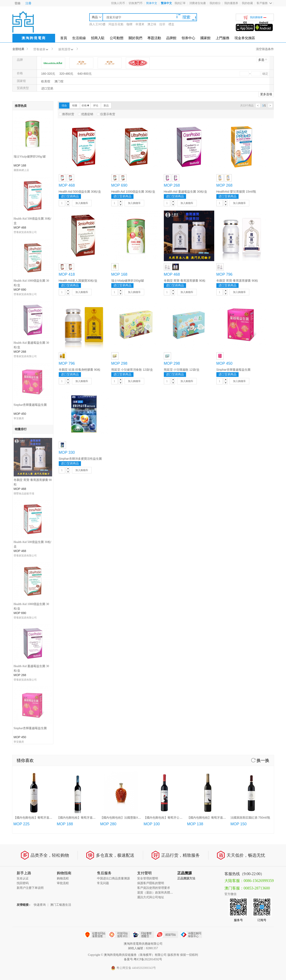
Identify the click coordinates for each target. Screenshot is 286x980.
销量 (75, 106)
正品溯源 (185, 608)
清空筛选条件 (265, 49)
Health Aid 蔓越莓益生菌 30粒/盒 (186, 192)
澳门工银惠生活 (61, 639)
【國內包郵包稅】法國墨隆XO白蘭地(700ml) (130, 552)
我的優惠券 (231, 3)
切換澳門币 (136, 3)
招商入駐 (98, 38)
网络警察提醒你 (143, 669)
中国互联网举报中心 (191, 669)
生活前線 (79, 38)
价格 (85, 106)
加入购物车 (82, 203)
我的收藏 (247, 3)
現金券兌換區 (245, 38)
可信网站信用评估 (119, 669)
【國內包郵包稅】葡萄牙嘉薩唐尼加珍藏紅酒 (43, 552)
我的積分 (215, 3)
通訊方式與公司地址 (151, 632)
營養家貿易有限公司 (25, 192)
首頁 (64, 38)
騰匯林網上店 (21, 170)
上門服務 (223, 38)
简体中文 (152, 3)
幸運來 (140, 24)
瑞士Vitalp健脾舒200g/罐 (30, 157)
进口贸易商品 (70, 196)
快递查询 (40, 639)
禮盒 (171, 24)
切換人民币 (118, 3)
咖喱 (129, 24)
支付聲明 (144, 608)
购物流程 (63, 613)
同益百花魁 (116, 24)
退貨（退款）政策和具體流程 (157, 627)
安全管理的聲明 (148, 613)
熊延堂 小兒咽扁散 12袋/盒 (182, 370)
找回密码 (23, 618)
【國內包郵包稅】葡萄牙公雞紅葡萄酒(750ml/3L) (176, 552)
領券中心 (188, 38)
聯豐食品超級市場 (24, 294)
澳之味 (152, 24)
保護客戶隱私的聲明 (151, 618)
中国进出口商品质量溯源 (113, 613)
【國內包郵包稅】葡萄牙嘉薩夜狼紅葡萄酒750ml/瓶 (221, 552)
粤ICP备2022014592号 (148, 694)
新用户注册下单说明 (30, 622)
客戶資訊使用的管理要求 (154, 622)
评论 (96, 106)
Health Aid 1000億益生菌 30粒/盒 (133, 192)
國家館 (205, 38)
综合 (64, 106)
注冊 (28, 3)
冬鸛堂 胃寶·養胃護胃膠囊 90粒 (185, 281)
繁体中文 (166, 3)
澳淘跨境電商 (34, 38)
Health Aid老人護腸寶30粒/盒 (78, 281)
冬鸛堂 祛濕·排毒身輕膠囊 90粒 (80, 370)
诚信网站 (167, 669)
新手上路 (24, 608)
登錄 (18, 3)
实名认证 (23, 613)
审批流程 (63, 618)
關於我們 (135, 38)
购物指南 (64, 608)
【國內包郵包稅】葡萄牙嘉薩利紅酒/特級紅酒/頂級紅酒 (94, 552)
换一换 (260, 495)
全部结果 (18, 49)
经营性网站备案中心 (95, 669)
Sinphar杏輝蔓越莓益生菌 (30, 246)
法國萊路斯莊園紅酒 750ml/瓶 (250, 552)
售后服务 (104, 608)
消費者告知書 (198, 3)
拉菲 (162, 24)
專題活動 (154, 38)
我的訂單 (180, 3)
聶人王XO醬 (97, 24)
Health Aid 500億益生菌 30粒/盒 (80, 192)
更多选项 (266, 94)
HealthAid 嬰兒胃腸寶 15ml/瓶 (236, 192)
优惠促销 (86, 114)
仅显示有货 (106, 114)
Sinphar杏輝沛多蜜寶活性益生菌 (80, 459)
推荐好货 (67, 114)
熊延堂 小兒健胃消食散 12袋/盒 (132, 370)
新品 (106, 106)
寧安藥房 (19, 259)
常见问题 (103, 618)
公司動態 (117, 38)
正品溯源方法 (186, 613)
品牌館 (171, 38)
